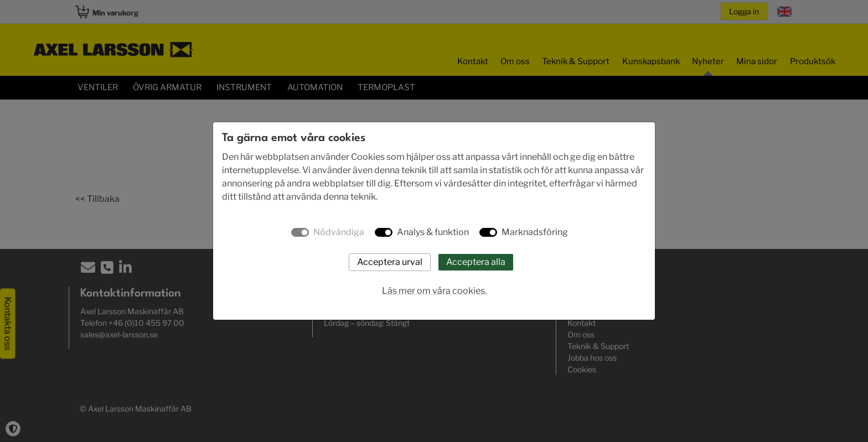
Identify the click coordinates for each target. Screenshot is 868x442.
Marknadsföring (535, 232)
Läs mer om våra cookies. (434, 291)
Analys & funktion (433, 232)
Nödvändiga (339, 232)
